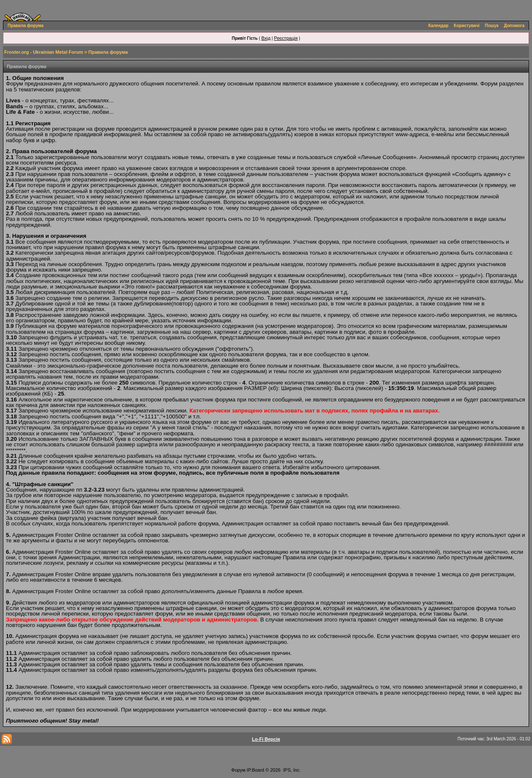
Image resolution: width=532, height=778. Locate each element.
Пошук (492, 26)
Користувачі (467, 26)
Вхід (266, 38)
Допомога (514, 26)
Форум (238, 770)
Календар (439, 26)
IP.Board (255, 770)
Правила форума (26, 26)
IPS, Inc (292, 770)
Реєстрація (286, 38)
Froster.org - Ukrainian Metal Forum (44, 52)
